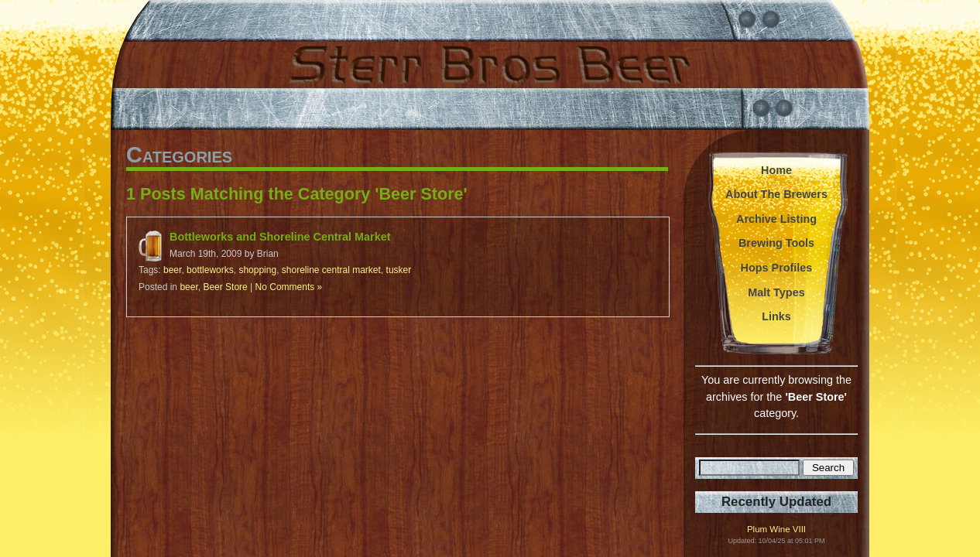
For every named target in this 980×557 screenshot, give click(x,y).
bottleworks (210, 270)
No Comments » (289, 287)
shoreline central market (331, 270)
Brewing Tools (776, 243)
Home (776, 170)
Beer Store (225, 287)
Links (776, 316)
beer (172, 270)
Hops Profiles (777, 268)
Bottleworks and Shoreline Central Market (280, 237)
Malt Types (776, 292)
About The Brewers (776, 194)
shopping (257, 270)
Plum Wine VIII (776, 530)
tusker (399, 270)
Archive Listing (776, 219)
